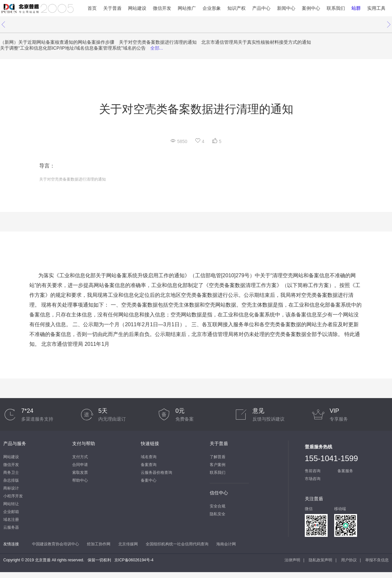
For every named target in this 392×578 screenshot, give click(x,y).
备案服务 (345, 471)
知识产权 (237, 8)
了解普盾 (218, 457)
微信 (309, 509)
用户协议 (349, 560)
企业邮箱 (11, 512)
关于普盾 (112, 8)
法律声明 (292, 560)
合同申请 (80, 465)
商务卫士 (11, 473)
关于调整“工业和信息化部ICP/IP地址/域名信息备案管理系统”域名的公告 (73, 48)
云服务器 (11, 527)
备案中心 (149, 480)
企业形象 (212, 8)
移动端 (340, 509)
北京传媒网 (128, 544)
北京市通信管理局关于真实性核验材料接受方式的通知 (256, 42)
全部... (157, 48)
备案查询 (149, 465)
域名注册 (11, 520)
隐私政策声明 (320, 560)
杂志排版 (11, 480)
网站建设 (137, 8)
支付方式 (80, 457)
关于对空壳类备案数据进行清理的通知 (158, 42)
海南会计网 (226, 544)
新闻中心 (286, 8)
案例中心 (311, 8)
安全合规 (218, 506)
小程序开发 (13, 496)
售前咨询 (313, 471)
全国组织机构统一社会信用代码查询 (177, 544)
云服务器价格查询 (156, 473)
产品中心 (261, 8)
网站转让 (11, 504)
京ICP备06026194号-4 (134, 560)
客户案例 (218, 465)
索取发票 (80, 473)
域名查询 (149, 457)
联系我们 (336, 8)
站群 (356, 8)
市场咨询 (313, 479)
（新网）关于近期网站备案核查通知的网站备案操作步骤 (57, 42)
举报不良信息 (377, 560)
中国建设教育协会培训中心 (56, 544)
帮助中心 (80, 480)
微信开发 (162, 8)
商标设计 (11, 488)
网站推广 (187, 8)
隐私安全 (218, 514)
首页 (92, 8)
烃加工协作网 (99, 544)
